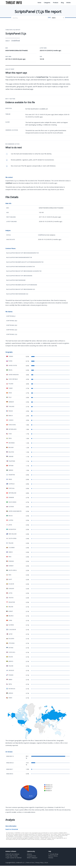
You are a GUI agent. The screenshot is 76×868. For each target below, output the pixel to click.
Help (50, 851)
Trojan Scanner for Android (13, 858)
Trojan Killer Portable (12, 856)
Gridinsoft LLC (20, 863)
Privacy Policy (39, 863)
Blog (62, 3)
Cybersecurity (31, 851)
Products (56, 3)
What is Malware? (32, 858)
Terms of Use (30, 863)
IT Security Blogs (53, 854)
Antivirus (29, 854)
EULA (46, 863)
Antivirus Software (11, 851)
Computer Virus (31, 856)
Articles (68, 3)
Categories (47, 3)
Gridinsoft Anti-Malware (12, 854)
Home (39, 3)
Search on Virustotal (12, 829)
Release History (53, 856)
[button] (58, 18)
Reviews (51, 858)
